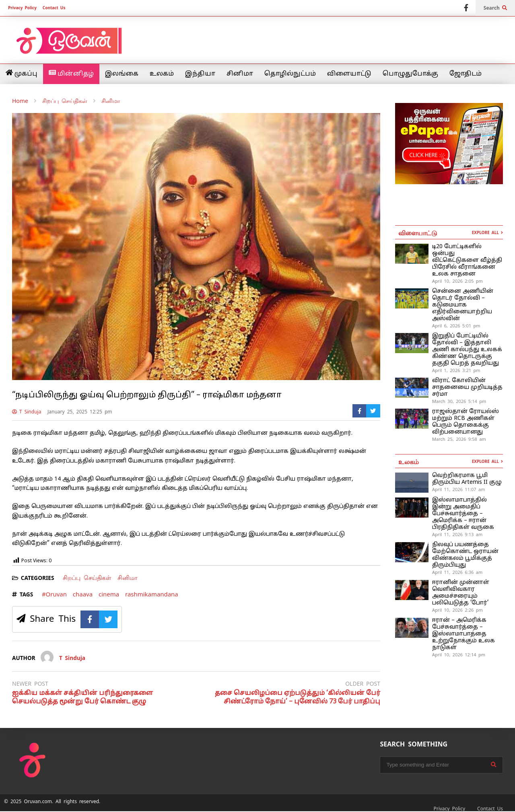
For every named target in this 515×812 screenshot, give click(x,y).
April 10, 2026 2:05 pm (457, 281)
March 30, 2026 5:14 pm (459, 401)
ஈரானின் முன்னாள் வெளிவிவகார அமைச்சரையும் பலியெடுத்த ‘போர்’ (461, 593)
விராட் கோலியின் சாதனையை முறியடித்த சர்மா (467, 387)
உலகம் (162, 74)
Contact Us (54, 8)
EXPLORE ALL (487, 233)
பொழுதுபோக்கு (410, 74)
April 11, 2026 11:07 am (459, 489)
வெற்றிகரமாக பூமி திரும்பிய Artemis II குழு (467, 479)
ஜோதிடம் (466, 74)
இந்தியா (200, 74)
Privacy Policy (22, 8)
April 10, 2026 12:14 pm (459, 655)
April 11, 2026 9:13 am (457, 534)
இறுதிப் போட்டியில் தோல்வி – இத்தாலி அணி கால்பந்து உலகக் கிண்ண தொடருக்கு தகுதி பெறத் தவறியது (467, 350)
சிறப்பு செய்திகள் (87, 578)
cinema (109, 594)
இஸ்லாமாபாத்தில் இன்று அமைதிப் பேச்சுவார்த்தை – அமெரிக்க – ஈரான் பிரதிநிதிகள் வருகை (463, 514)
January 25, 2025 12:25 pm (80, 412)
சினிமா (240, 74)
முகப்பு (22, 74)
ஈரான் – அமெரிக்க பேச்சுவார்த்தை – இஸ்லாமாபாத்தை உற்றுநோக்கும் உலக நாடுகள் (463, 634)
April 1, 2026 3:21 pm (456, 370)
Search (495, 8)
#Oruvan (54, 594)
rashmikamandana (152, 594)
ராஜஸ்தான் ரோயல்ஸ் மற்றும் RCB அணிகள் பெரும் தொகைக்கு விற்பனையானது (466, 422)
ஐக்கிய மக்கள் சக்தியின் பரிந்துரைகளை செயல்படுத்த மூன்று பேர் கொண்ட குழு (82, 698)
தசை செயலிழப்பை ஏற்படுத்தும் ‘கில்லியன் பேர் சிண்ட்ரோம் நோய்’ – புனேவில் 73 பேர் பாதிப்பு (298, 698)
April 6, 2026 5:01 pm (456, 326)
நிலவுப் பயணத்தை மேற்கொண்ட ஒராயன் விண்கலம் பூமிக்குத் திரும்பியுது (465, 555)
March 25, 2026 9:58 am (459, 439)
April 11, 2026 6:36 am (457, 572)
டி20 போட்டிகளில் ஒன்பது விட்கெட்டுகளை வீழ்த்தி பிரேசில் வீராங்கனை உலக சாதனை (467, 260)
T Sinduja (27, 412)
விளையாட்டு (349, 74)
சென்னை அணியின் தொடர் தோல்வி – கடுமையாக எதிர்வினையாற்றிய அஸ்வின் (463, 305)
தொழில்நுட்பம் (290, 74)
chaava (83, 594)
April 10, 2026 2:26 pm (457, 610)
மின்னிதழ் (71, 74)
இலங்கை (122, 74)
